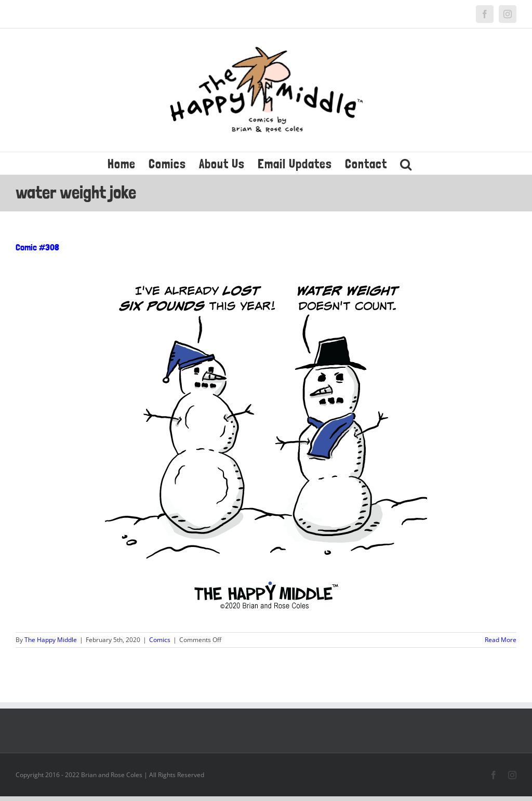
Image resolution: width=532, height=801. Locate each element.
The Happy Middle (51, 640)
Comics (160, 640)
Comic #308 (37, 247)
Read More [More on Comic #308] (501, 640)
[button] (406, 163)
